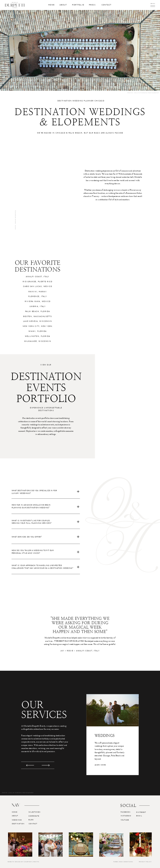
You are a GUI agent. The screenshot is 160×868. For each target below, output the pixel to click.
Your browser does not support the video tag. (43, 185)
